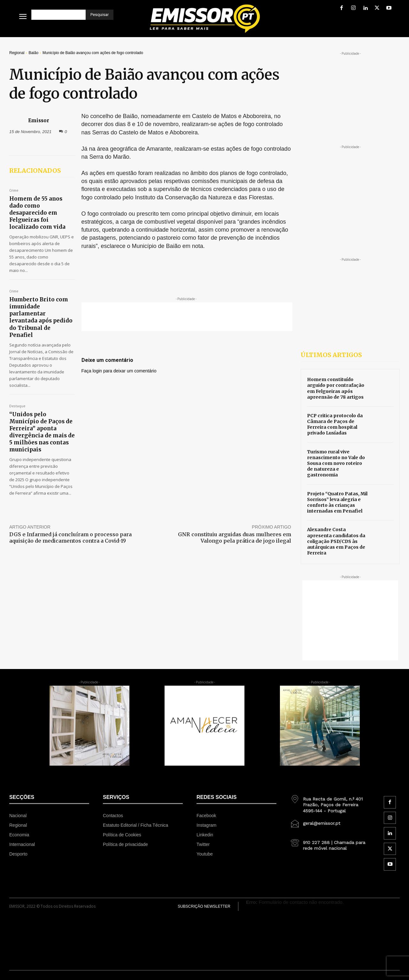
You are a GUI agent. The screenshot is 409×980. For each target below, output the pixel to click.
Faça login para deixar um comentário (119, 371)
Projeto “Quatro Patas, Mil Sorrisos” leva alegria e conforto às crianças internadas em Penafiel (337, 502)
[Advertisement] (187, 317)
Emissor (39, 120)
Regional (17, 53)
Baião (33, 53)
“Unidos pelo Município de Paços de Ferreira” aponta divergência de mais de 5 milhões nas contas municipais (42, 432)
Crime (14, 191)
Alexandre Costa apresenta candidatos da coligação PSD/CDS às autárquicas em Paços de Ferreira (336, 541)
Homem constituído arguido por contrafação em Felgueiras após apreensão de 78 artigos (336, 388)
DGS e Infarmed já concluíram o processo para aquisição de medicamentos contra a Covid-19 (70, 537)
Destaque (17, 406)
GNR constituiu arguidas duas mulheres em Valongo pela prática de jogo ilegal (235, 537)
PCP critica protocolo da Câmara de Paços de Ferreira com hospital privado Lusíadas (335, 424)
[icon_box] (330, 802)
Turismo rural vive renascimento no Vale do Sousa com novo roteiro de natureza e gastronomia (336, 463)
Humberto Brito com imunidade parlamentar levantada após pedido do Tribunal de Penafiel (41, 317)
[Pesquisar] (100, 15)
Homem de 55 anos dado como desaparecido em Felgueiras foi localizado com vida (37, 213)
